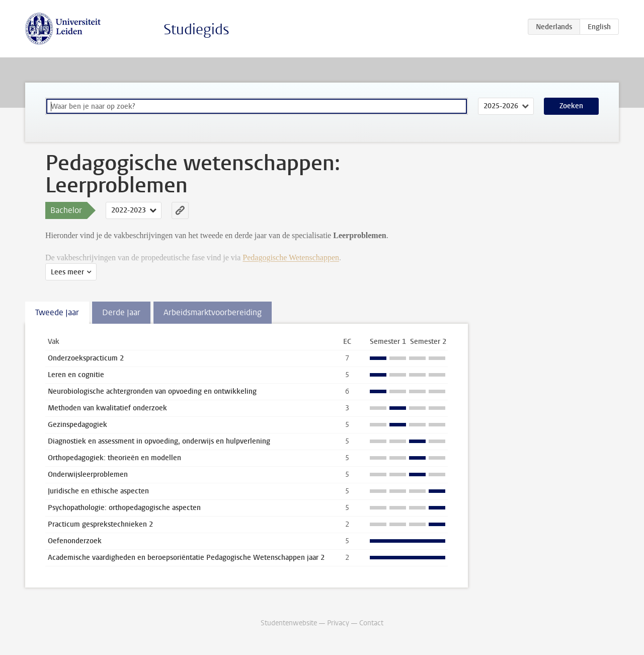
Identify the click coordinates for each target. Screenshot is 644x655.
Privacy (338, 623)
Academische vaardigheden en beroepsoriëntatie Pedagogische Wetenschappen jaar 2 (186, 558)
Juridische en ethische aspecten (98, 491)
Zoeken (571, 106)
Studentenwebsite (289, 623)
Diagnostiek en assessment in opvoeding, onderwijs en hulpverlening (159, 441)
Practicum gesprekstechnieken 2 (100, 524)
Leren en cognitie (76, 375)
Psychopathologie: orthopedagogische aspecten (124, 508)
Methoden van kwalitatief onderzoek (107, 408)
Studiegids (196, 29)
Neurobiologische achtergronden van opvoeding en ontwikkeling (152, 391)
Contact (371, 623)
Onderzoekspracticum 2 (86, 358)
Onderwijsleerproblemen (88, 475)
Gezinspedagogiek (77, 425)
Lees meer (67, 272)
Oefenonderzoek (75, 541)
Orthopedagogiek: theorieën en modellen (114, 458)
